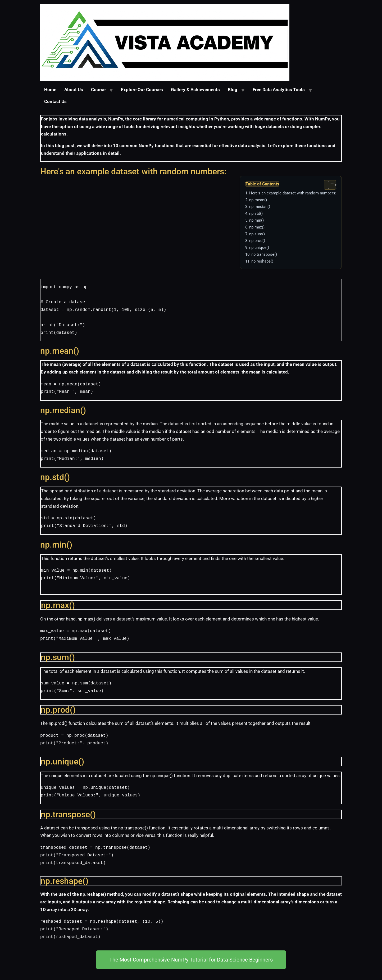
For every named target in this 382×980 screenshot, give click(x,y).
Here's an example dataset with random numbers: (293, 193)
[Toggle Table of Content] (330, 185)
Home (50, 90)
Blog (233, 90)
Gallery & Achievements (195, 90)
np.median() (260, 207)
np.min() (256, 220)
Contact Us (55, 102)
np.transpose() (264, 254)
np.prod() (257, 241)
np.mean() (258, 200)
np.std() (256, 213)
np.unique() (259, 248)
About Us (74, 90)
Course (98, 90)
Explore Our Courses (142, 90)
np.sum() (257, 234)
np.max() (257, 227)
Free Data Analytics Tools (279, 90)
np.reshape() (262, 261)
